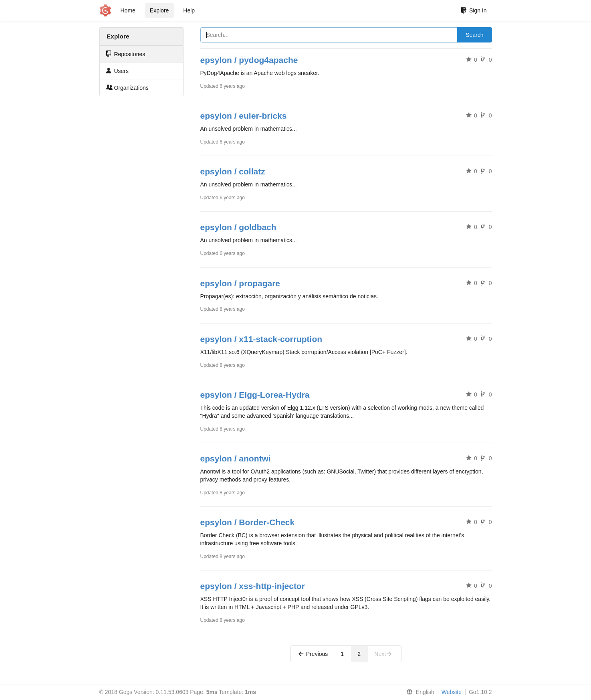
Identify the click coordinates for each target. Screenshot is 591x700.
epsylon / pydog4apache (249, 60)
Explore (159, 10)
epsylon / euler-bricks (244, 116)
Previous (313, 654)
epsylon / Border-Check (248, 522)
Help (189, 10)
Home (128, 10)
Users (117, 71)
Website (452, 692)
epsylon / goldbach (238, 227)
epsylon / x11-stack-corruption (261, 339)
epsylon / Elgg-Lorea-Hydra (255, 395)
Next (383, 654)
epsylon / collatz (233, 171)
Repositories (126, 54)
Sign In (474, 10)
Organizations (127, 88)
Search (474, 35)
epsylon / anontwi (236, 458)
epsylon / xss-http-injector (253, 586)
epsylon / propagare (240, 283)
